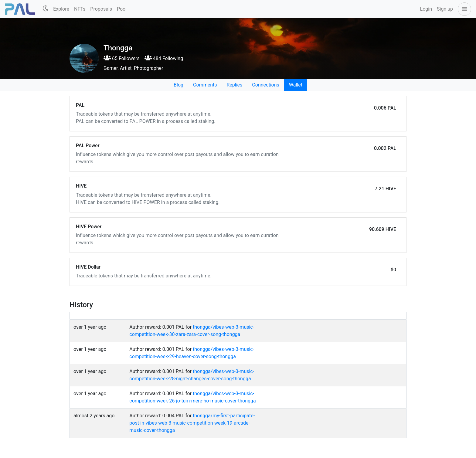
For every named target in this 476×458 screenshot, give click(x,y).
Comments (205, 85)
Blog (178, 85)
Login (426, 9)
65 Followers (122, 58)
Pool (122, 9)
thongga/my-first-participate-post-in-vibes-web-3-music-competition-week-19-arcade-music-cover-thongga (192, 423)
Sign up (445, 9)
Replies (234, 85)
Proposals (101, 9)
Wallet (296, 85)
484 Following (164, 58)
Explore (61, 9)
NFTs (80, 9)
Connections (265, 85)
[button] (463, 9)
